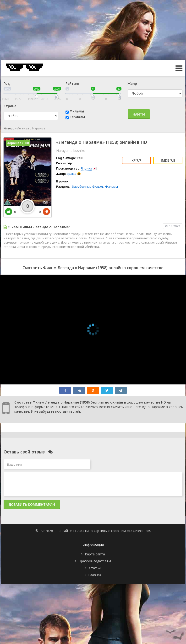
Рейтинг (72, 83)
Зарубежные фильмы (88, 186)
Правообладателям (95, 561)
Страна (10, 106)
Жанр (132, 83)
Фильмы (77, 111)
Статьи (95, 568)
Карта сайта (95, 554)
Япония (86, 168)
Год (7, 83)
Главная (95, 575)
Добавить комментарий (32, 504)
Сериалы (77, 117)
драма (71, 174)
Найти (139, 114)
